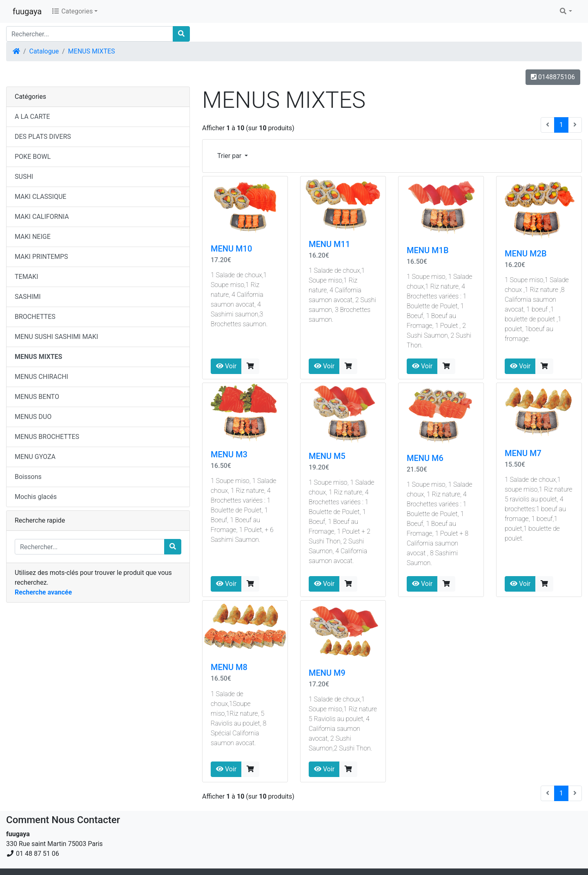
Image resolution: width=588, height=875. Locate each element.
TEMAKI (27, 277)
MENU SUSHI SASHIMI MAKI (56, 337)
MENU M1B (428, 250)
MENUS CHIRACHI (41, 377)
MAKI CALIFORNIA (42, 217)
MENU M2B (526, 254)
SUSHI (24, 177)
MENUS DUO (33, 417)
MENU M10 (231, 249)
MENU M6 (425, 458)
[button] (566, 11)
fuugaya (27, 11)
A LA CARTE (32, 117)
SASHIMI (28, 297)
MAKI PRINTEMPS (41, 257)
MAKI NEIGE (33, 237)
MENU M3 (229, 454)
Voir (226, 366)
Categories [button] (72, 11)
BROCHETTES (35, 317)
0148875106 (553, 77)
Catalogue (44, 51)
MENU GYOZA (35, 457)
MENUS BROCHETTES (47, 437)
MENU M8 (229, 667)
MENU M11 (329, 244)
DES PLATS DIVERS (43, 137)
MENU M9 (327, 673)
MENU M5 (327, 456)
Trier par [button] (230, 156)
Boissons (28, 477)
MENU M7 (523, 453)
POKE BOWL (33, 157)
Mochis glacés (36, 497)
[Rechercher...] (90, 34)
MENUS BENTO (37, 397)
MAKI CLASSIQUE (40, 197)
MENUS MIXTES (92, 51)
